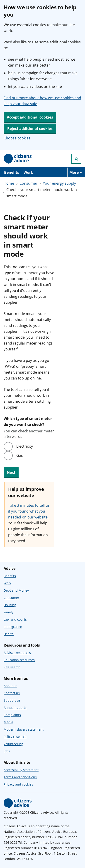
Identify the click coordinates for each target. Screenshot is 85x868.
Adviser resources (17, 653)
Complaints (12, 715)
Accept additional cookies (30, 117)
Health (9, 634)
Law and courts (15, 619)
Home (9, 183)
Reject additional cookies (30, 129)
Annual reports (15, 708)
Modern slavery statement (24, 729)
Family (8, 612)
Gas (20, 455)
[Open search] (76, 159)
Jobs (7, 751)
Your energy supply (59, 183)
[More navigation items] (76, 172)
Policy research (15, 737)
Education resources (19, 660)
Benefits (12, 172)
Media (8, 722)
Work (28, 172)
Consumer (28, 183)
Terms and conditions (20, 777)
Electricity (25, 446)
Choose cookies (17, 138)
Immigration (13, 627)
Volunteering (13, 744)
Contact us (12, 693)
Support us (12, 700)
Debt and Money (16, 590)
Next (11, 472)
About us (10, 686)
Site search (12, 667)
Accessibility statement (21, 770)
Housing (10, 605)
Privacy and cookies (18, 784)
